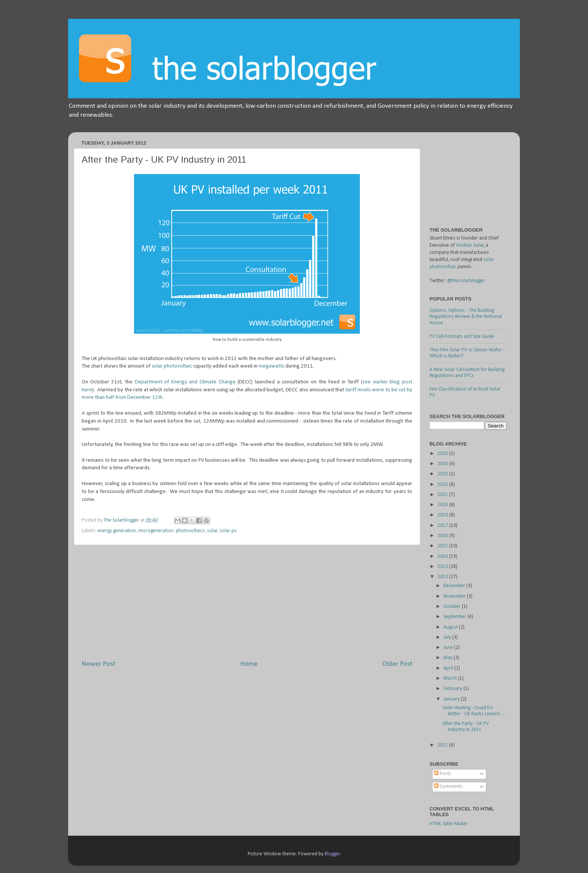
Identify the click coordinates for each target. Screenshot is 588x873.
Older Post (397, 664)
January (452, 699)
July (448, 637)
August (451, 627)
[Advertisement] (247, 602)
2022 (443, 485)
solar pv (228, 531)
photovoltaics (190, 531)
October (453, 607)
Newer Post (98, 664)
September (455, 617)
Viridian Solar (470, 245)
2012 (443, 577)
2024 (443, 464)
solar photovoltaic (172, 366)
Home (249, 664)
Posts (443, 774)
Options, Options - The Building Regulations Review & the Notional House (466, 317)
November (455, 596)
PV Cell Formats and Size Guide (462, 337)
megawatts (271, 366)
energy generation (117, 531)
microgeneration (156, 531)
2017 (443, 526)
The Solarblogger (122, 520)
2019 (443, 505)
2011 (443, 745)
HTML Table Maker (449, 824)
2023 (443, 474)
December (455, 586)
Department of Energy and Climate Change (185, 382)
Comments (448, 787)
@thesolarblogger (466, 281)
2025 (443, 454)
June (449, 648)
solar (212, 531)
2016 (443, 536)
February (453, 689)
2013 (443, 567)
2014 (443, 556)
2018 (443, 515)
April (449, 668)
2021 (443, 495)
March (451, 678)
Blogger (332, 854)
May (449, 658)
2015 (443, 546)
